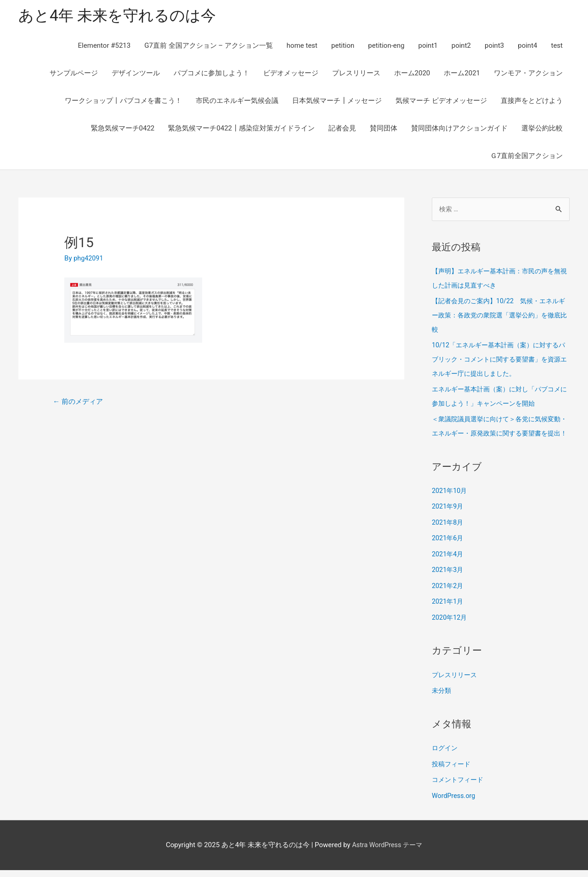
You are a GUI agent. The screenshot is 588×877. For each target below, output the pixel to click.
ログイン (446, 757)
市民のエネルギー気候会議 (237, 102)
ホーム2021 (462, 74)
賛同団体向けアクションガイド (459, 130)
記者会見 (342, 130)
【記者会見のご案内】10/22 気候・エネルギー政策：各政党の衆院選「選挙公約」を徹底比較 (501, 316)
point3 (494, 47)
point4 (527, 47)
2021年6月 (448, 549)
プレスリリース (356, 74)
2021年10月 (450, 503)
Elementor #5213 (105, 47)
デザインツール (136, 74)
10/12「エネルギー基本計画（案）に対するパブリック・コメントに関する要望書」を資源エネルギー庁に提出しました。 (501, 359)
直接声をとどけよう (532, 102)
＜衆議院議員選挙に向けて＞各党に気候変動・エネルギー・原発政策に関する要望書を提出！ (501, 432)
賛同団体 (384, 130)
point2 (461, 47)
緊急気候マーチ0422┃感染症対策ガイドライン (241, 130)
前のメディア (80, 403)
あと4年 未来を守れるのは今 (123, 16)
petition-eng (386, 47)
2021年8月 (448, 534)
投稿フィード (452, 772)
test (557, 47)
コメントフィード (459, 787)
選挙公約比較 (542, 130)
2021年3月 (448, 580)
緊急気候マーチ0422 (123, 130)
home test (302, 47)
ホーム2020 (412, 74)
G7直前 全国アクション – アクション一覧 (209, 47)
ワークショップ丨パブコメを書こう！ (123, 102)
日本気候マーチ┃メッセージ (337, 102)
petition (343, 47)
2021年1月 (448, 611)
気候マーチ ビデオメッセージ (441, 102)
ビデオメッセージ (291, 74)
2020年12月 (450, 627)
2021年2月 (448, 596)
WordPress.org (455, 803)
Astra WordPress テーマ (387, 852)
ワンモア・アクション (528, 74)
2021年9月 (448, 518)
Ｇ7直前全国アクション (526, 157)
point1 (428, 47)
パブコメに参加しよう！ (212, 74)
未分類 (442, 699)
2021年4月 (448, 565)
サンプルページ (74, 74)
